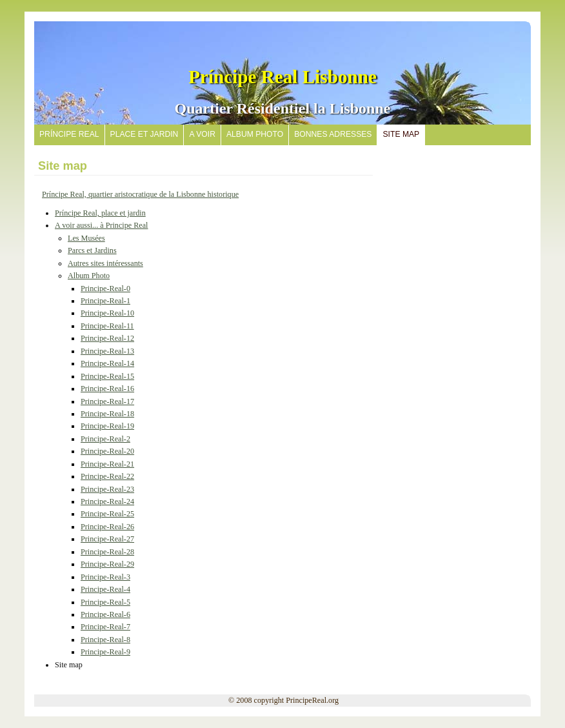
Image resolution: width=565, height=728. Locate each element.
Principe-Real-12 (107, 338)
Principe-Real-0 (105, 288)
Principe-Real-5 (105, 602)
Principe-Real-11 (107, 326)
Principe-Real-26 (107, 527)
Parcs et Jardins (92, 250)
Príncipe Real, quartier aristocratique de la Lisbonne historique (140, 194)
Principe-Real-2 (105, 439)
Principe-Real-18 (107, 414)
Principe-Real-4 (105, 589)
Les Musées (86, 238)
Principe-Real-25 (107, 514)
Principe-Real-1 (105, 301)
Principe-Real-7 (105, 627)
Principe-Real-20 (107, 451)
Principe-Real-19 (107, 426)
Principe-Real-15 (107, 376)
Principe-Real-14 (107, 363)
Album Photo (89, 276)
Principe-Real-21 (107, 464)
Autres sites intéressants (105, 263)
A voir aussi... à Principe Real (102, 225)
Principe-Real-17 (107, 401)
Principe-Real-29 (107, 564)
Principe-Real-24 (107, 501)
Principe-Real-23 (107, 489)
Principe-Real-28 (107, 552)
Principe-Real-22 (107, 476)
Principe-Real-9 (105, 652)
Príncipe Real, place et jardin (100, 213)
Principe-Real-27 (107, 539)
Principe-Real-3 (105, 577)
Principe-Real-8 (105, 640)
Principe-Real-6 (105, 614)
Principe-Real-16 (107, 389)
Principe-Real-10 (107, 313)
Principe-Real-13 (107, 351)
